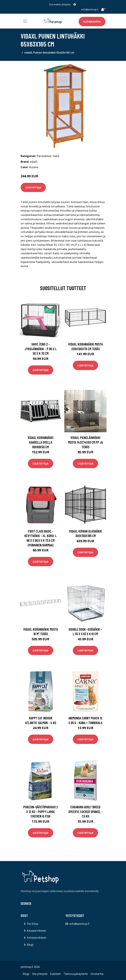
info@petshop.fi (90, 9)
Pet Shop (33, 924)
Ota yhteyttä (40, 974)
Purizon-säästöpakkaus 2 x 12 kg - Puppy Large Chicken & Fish (41, 811)
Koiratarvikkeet (37, 938)
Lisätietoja (33, 187)
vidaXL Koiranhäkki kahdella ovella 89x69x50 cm (41, 442)
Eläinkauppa (92, 22)
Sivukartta (97, 974)
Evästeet (55, 974)
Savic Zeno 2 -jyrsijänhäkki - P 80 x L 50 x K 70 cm (41, 349)
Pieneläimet (44, 156)
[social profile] (75, 5)
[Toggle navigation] (25, 21)
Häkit (56, 156)
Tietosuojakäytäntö (76, 974)
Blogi (30, 945)
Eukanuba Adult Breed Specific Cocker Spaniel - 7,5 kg (86, 811)
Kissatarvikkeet (36, 931)
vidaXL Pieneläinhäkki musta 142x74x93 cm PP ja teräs (86, 442)
